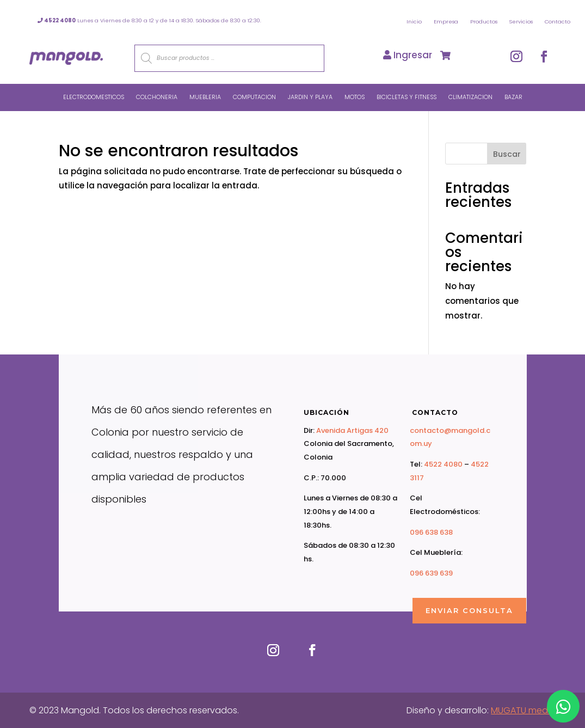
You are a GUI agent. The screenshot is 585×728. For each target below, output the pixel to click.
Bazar (513, 97)
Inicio (414, 22)
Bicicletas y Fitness (407, 97)
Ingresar (408, 55)
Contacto (558, 22)
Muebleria (205, 97)
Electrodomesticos (94, 97)
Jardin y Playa (310, 97)
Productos (484, 22)
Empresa (446, 22)
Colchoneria (157, 97)
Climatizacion (470, 97)
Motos (355, 97)
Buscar (507, 154)
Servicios (521, 22)
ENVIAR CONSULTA (469, 610)
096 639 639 (431, 573)
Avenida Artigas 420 (352, 430)
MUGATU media (523, 710)
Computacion (254, 97)
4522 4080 (443, 464)
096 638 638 (431, 532)
